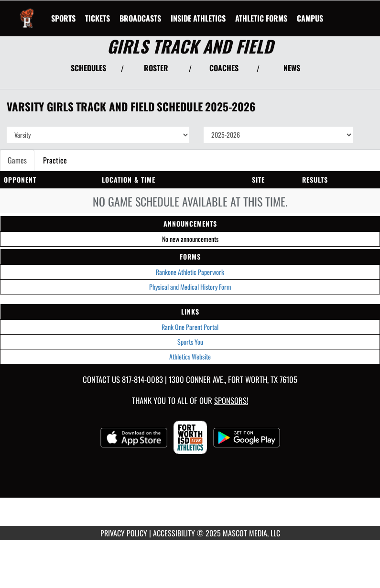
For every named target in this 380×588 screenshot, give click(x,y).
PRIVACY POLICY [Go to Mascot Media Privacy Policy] (124, 533)
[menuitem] (98, 18)
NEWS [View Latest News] (292, 68)
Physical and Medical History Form (190, 287)
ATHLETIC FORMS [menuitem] (261, 18)
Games (17, 160)
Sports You (190, 342)
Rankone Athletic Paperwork (190, 272)
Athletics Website (190, 356)
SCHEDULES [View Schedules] (88, 68)
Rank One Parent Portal (190, 327)
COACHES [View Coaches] (224, 68)
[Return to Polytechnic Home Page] (27, 12)
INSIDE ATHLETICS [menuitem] (198, 18)
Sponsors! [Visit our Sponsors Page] (231, 400)
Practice (55, 160)
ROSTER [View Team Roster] (156, 68)
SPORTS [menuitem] (63, 18)
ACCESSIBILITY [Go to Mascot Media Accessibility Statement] (174, 533)
